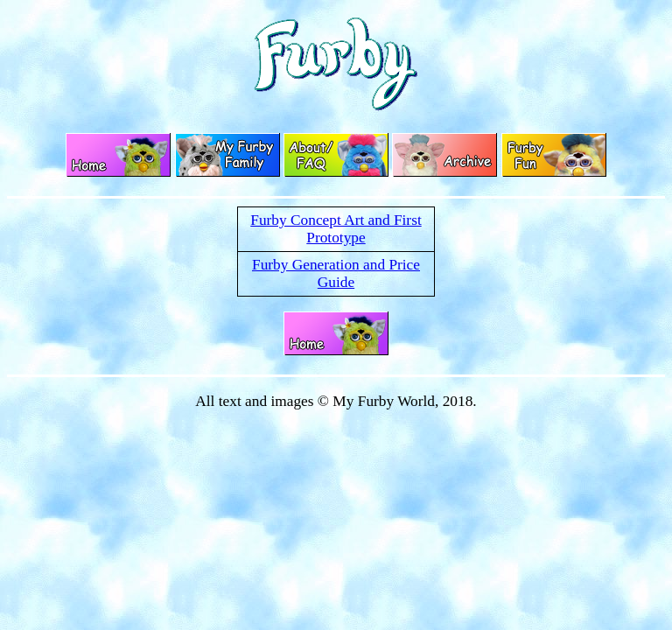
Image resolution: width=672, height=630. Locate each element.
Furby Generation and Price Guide (336, 273)
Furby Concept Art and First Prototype (336, 229)
